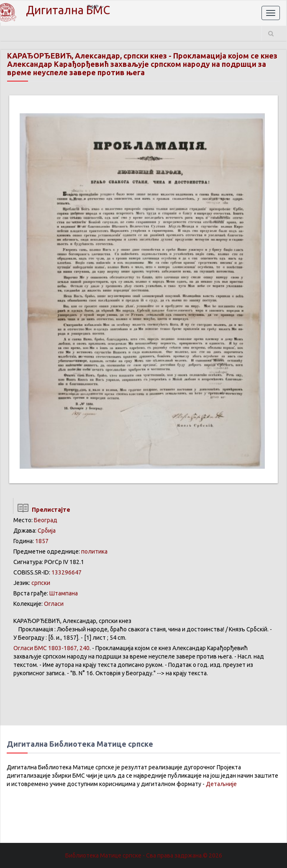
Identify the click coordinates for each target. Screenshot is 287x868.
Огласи (54, 604)
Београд (46, 520)
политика (94, 551)
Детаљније (221, 784)
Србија (47, 531)
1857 (42, 541)
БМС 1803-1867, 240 (51, 648)
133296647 (67, 572)
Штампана (64, 593)
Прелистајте (42, 510)
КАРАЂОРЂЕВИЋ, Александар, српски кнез (87, 56)
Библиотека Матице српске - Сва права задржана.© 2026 (144, 855)
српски (41, 583)
